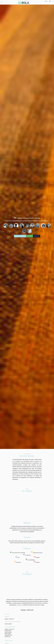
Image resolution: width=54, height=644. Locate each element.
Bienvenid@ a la (27, 454)
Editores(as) (7, 643)
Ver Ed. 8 (30, 236)
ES (51, 1)
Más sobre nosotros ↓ (20, 236)
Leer (46, 1)
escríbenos (20, 605)
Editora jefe (7, 617)
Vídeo (27, 489)
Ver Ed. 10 (37, 236)
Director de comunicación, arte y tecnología (13, 622)
